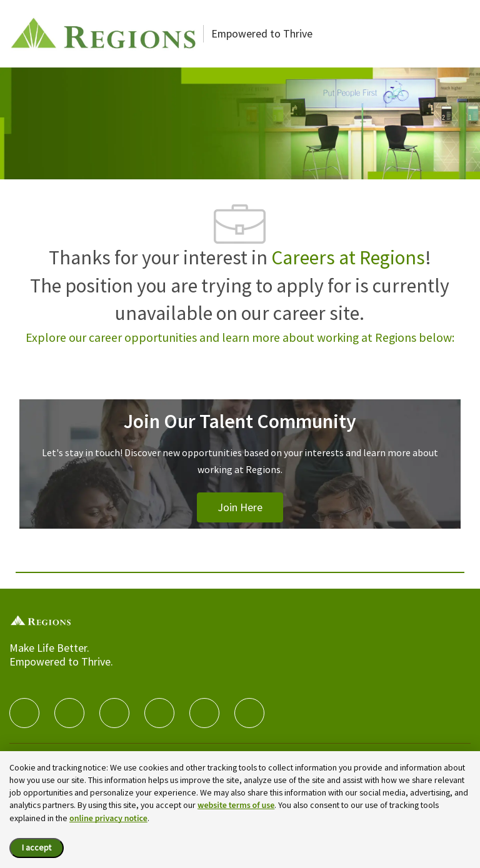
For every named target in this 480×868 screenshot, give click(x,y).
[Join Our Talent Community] (240, 479)
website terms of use (236, 806)
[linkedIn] (69, 713)
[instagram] (159, 713)
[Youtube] (204, 713)
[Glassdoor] (249, 713)
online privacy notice (108, 819)
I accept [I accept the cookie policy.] (37, 847)
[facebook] (24, 713)
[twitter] (114, 713)
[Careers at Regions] (103, 34)
